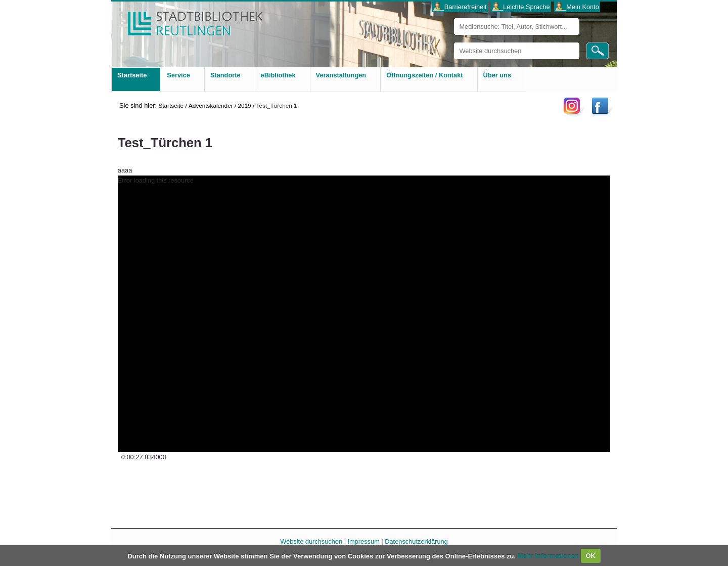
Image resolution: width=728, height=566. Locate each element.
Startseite (171, 105)
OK (590, 556)
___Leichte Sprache (521, 7)
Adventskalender (211, 105)
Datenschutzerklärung (416, 541)
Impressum (364, 541)
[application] (364, 314)
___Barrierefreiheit (460, 7)
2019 (244, 105)
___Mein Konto (577, 7)
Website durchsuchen (454, 42)
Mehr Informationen (549, 556)
